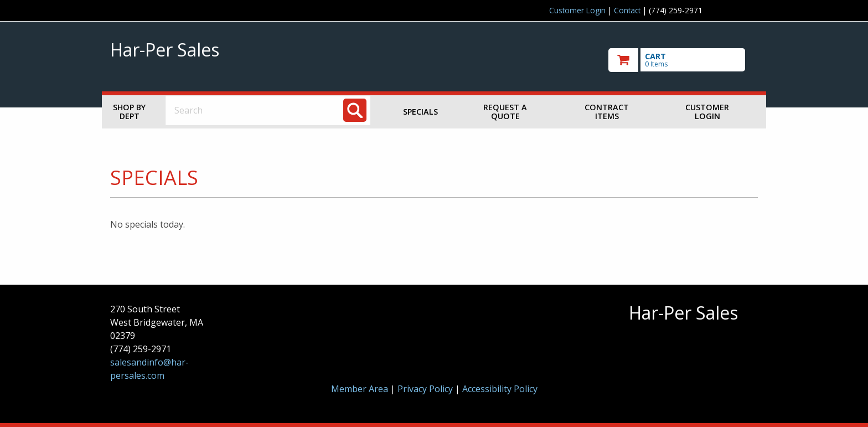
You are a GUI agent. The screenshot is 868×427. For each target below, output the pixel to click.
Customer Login (577, 10)
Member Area (360, 389)
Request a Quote (505, 112)
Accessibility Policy (500, 389)
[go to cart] (683, 60)
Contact (627, 10)
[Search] (355, 110)
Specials (420, 112)
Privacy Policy (426, 389)
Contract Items (607, 112)
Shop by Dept (129, 112)
